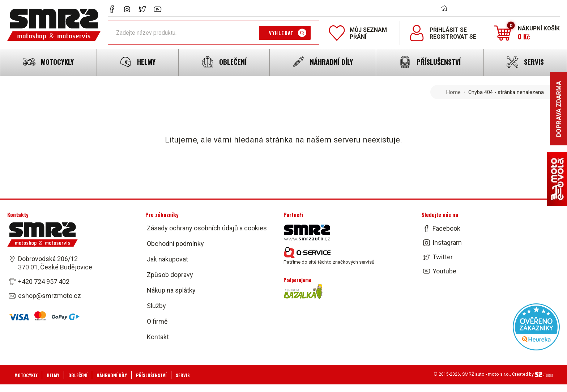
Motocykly (26, 375)
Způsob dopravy (170, 275)
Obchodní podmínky (175, 244)
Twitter (443, 257)
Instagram (447, 243)
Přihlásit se (448, 30)
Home (453, 92)
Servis (183, 375)
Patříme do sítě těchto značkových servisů (329, 256)
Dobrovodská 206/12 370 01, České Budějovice (55, 263)
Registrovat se (453, 37)
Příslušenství (151, 375)
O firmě (157, 321)
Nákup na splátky (171, 290)
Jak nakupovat (167, 259)
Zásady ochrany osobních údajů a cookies (207, 228)
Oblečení (78, 375)
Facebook (446, 228)
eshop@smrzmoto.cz (50, 296)
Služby (156, 306)
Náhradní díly (112, 375)
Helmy (53, 375)
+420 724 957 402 (44, 282)
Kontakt (158, 337)
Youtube (444, 271)
